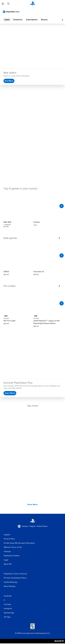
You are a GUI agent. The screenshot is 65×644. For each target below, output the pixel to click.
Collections (18, 20)
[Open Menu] (3, 4)
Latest (7, 20)
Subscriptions (32, 20)
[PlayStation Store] (12, 12)
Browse (44, 20)
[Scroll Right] (61, 206)
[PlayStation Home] (33, 4)
